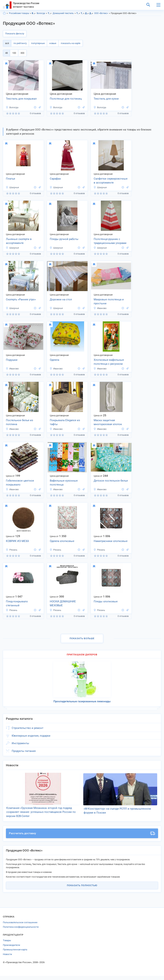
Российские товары (19, 13)
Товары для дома (50, 13)
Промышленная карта (15, 954)
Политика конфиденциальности (21, 931)
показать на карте (71, 43)
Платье (11, 179)
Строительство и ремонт (28, 728)
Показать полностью (82, 890)
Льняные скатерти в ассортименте (19, 241)
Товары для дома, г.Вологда (83, 13)
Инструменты (20, 743)
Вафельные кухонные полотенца (64, 483)
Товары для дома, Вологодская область (78, 13)
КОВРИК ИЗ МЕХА (17, 541)
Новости (7, 958)
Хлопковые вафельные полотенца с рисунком (109, 362)
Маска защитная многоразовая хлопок (108, 422)
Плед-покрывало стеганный (17, 604)
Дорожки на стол (61, 299)
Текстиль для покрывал (21, 99)
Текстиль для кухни (106, 99)
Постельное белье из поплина (20, 422)
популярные (38, 43)
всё (7, 43)
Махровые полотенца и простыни (109, 302)
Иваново (100, 308)
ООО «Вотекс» (101, 13)
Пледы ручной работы (64, 239)
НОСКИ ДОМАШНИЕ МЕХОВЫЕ (63, 604)
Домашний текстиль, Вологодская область (87, 13)
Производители (12, 949)
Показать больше (82, 638)
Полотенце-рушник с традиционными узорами (110, 241)
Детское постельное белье (111, 481)
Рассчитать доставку (82, 838)
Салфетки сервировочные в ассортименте (111, 181)
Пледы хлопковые (106, 601)
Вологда (41, 13)
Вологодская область (34, 13)
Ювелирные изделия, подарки (31, 736)
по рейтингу (20, 43)
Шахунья (12, 187)
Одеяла (54, 360)
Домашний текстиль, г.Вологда (91, 13)
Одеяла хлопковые (62, 541)
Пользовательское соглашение (20, 927)
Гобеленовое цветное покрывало (20, 483)
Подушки (12, 360)
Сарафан (55, 179)
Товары (7, 945)
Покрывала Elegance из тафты (65, 422)
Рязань (12, 550)
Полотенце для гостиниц (66, 99)
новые (53, 43)
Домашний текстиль (63, 13)
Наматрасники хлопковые (111, 541)
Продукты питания (24, 751)
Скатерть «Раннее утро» (21, 299)
